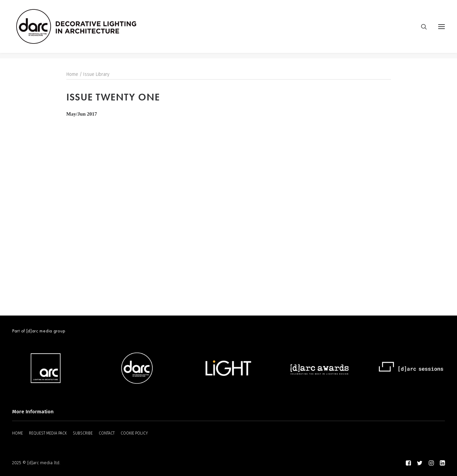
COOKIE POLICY (134, 433)
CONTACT (107, 433)
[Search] (421, 29)
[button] (441, 29)
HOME (18, 433)
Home (72, 75)
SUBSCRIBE (83, 433)
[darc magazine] (82, 29)
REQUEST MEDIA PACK (48, 433)
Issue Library (96, 75)
